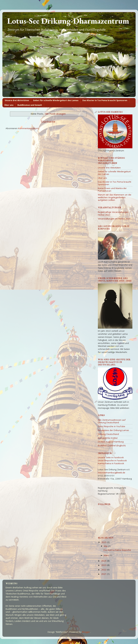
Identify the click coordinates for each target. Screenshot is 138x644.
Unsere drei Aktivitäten (17, 100)
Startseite (48, 122)
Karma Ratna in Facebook (111, 463)
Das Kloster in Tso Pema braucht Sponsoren (105, 100)
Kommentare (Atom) (29, 128)
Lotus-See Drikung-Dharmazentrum (68, 21)
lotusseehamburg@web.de (112, 473)
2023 (104, 565)
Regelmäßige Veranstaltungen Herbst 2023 (113, 213)
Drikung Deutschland (108, 434)
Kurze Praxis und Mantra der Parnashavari (112, 189)
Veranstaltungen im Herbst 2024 (114, 219)
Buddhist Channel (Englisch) (112, 445)
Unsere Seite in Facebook (111, 457)
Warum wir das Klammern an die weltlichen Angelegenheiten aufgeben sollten (115, 197)
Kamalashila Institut (108, 438)
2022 (104, 570)
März (107, 555)
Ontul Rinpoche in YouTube (112, 426)
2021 (104, 574)
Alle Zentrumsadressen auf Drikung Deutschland (112, 421)
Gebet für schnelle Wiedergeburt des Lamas (56, 100)
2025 (104, 542)
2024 (104, 561)
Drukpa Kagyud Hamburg (111, 442)
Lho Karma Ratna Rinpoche (117, 550)
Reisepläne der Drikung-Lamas (113, 430)
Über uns (9, 105)
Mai (106, 546)
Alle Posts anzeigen (55, 114)
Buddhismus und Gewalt (30, 105)
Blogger (86, 632)
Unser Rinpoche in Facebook (112, 460)
